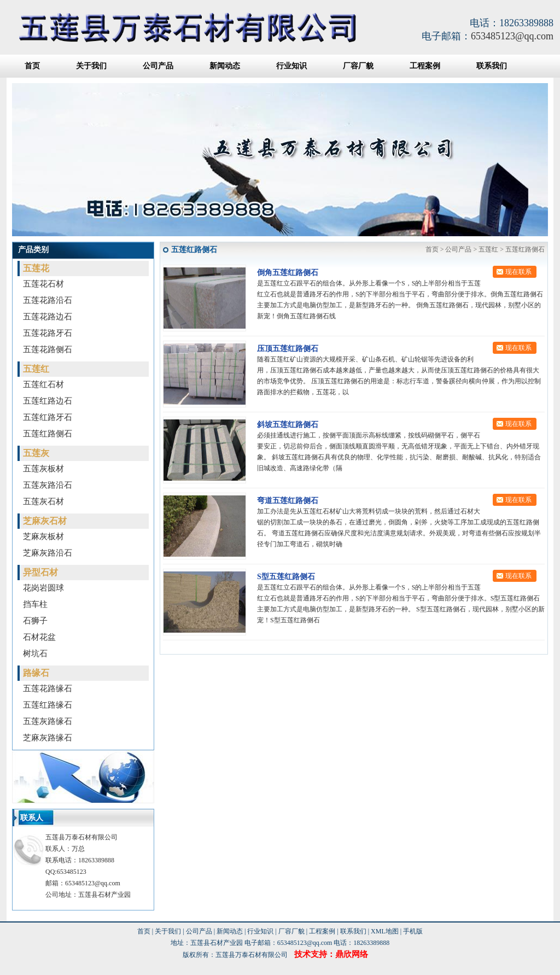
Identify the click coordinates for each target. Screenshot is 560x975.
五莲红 (36, 369)
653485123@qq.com (512, 36)
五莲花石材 (43, 284)
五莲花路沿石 (48, 300)
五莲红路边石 (48, 401)
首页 (32, 66)
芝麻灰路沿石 (48, 553)
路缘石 (36, 673)
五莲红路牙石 (48, 417)
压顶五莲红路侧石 (288, 349)
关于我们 (91, 66)
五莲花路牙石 (48, 333)
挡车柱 (35, 604)
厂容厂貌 (358, 66)
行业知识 (291, 66)
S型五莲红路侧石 (286, 577)
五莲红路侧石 (48, 434)
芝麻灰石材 (45, 521)
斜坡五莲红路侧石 (288, 425)
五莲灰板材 (43, 469)
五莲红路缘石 (48, 705)
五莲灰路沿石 (48, 485)
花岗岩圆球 (43, 588)
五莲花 (36, 268)
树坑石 (35, 653)
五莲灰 (36, 453)
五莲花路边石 (48, 317)
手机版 (413, 931)
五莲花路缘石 (48, 688)
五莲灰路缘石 (48, 721)
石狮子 (35, 621)
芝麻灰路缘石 (48, 738)
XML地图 (385, 931)
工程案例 (425, 66)
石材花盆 (39, 637)
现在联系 (518, 272)
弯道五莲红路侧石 (288, 501)
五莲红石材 (43, 384)
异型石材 (40, 572)
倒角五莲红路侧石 (288, 273)
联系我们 (492, 66)
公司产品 (158, 66)
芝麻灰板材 (43, 536)
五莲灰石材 (43, 501)
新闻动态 (225, 66)
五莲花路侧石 (48, 349)
